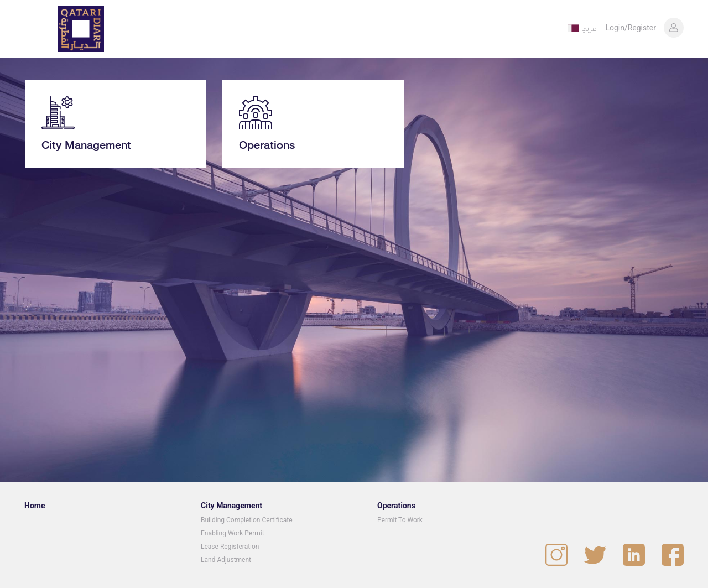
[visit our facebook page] (673, 555)
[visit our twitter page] (595, 555)
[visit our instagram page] (556, 555)
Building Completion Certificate (247, 520)
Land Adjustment (226, 560)
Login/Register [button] (631, 28)
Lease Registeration (230, 547)
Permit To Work (400, 520)
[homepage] (81, 29)
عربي (589, 28)
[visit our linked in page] (634, 555)
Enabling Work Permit (233, 533)
